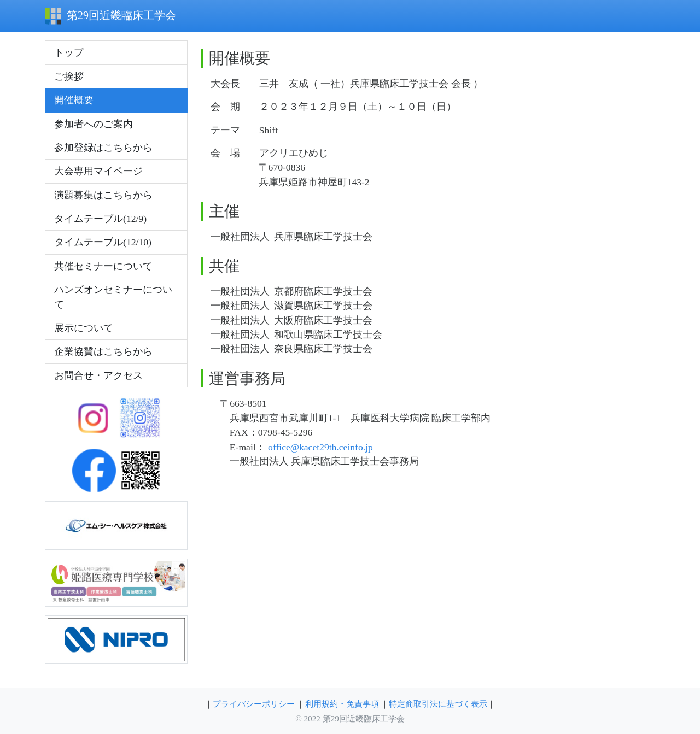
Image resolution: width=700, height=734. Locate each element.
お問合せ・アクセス (98, 375)
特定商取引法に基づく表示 (438, 704)
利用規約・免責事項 (342, 704)
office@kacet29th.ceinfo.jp (320, 447)
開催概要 (74, 100)
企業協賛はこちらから (103, 351)
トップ (69, 52)
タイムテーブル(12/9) (100, 219)
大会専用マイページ (98, 171)
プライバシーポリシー (254, 704)
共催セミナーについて (103, 266)
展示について (84, 328)
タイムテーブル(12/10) (103, 242)
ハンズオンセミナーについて (113, 297)
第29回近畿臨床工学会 (110, 16)
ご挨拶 (69, 77)
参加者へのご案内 (94, 124)
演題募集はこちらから (103, 195)
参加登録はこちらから (103, 148)
